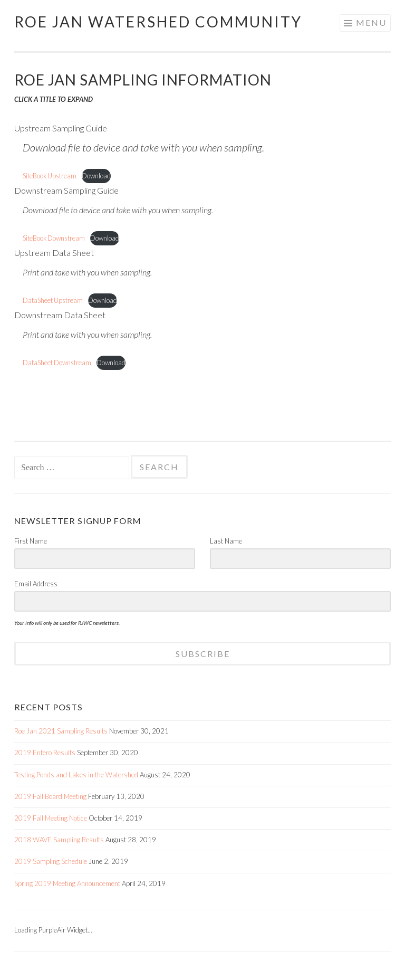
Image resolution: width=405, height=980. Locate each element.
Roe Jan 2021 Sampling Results (61, 731)
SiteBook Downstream (54, 238)
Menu (371, 22)
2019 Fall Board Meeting (50, 796)
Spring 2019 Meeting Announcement (67, 883)
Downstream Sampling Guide (66, 190)
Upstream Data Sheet (54, 253)
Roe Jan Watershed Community (158, 22)
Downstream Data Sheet (60, 315)
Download (96, 176)
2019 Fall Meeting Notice (51, 818)
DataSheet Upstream (53, 300)
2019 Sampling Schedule (51, 861)
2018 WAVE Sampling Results (59, 840)
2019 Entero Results (45, 753)
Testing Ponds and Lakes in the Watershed (76, 775)
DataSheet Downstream (57, 363)
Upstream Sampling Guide (61, 128)
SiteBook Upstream (50, 176)
